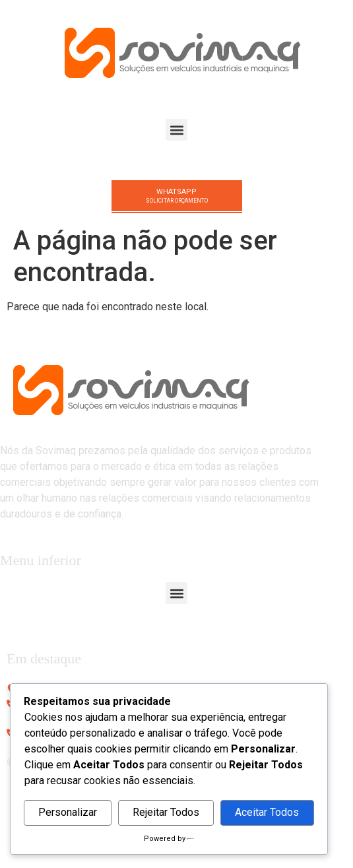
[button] (176, 130)
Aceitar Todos (267, 812)
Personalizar (68, 812)
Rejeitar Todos (166, 812)
